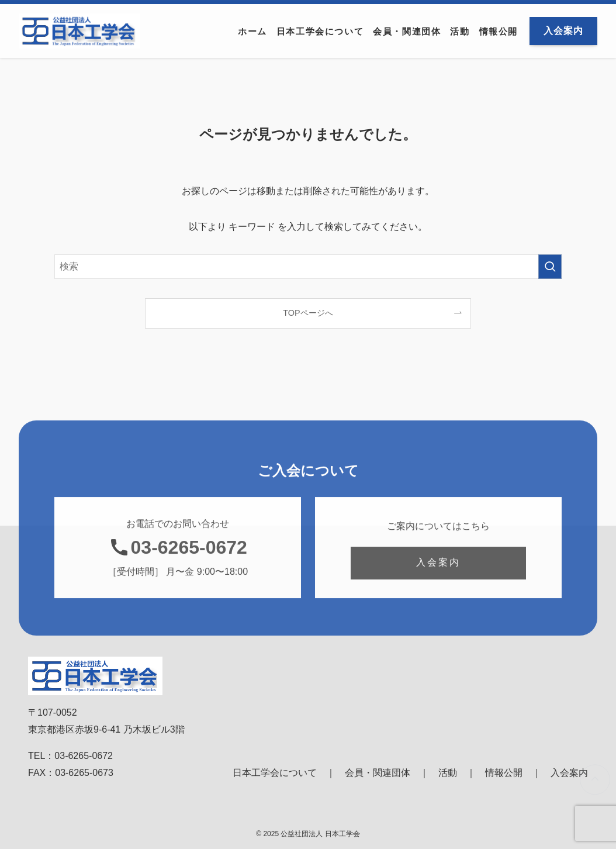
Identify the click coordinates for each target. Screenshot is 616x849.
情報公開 (504, 773)
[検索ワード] (308, 267)
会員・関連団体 (378, 773)
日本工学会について (275, 773)
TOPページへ (308, 313)
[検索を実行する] (550, 267)
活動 (448, 773)
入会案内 (569, 773)
